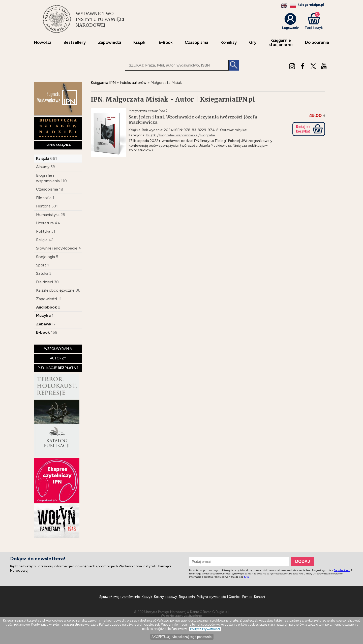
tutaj (247, 577)
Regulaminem (342, 570)
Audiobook (47, 307)
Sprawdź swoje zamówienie (119, 597)
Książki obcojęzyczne (55, 290)
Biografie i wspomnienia (178, 135)
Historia (43, 206)
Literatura (45, 223)
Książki (140, 42)
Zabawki (44, 324)
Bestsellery (75, 42)
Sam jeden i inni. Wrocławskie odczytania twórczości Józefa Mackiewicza (193, 120)
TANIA (58, 145)
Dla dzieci (44, 282)
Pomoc (247, 597)
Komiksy (229, 42)
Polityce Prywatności (205, 629)
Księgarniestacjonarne (281, 43)
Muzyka (43, 315)
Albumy (43, 167)
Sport (41, 265)
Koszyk (147, 597)
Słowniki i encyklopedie (57, 248)
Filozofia (44, 198)
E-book (43, 332)
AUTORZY (58, 358)
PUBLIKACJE (58, 368)
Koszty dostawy (165, 597)
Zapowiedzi (110, 42)
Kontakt (260, 597)
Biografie (208, 135)
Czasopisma (196, 42)
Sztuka (42, 273)
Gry (253, 42)
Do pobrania (317, 42)
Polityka (43, 231)
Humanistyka (48, 215)
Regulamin (187, 597)
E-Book (166, 42)
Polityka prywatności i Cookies (219, 597)
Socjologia (46, 257)
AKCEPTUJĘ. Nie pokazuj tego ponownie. (182, 637)
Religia (42, 240)
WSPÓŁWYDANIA (58, 349)
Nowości (43, 42)
